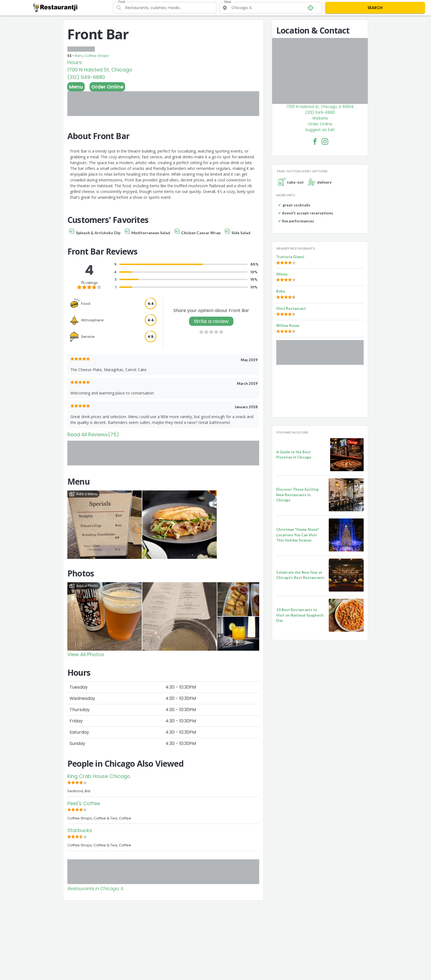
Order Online (107, 87)
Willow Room (288, 325)
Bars (79, 56)
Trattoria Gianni (290, 257)
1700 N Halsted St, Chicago (100, 70)
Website (320, 118)
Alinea (282, 274)
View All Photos (86, 654)
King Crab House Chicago (99, 776)
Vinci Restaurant (291, 308)
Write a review (211, 321)
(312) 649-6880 (86, 77)
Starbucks (80, 830)
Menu (76, 87)
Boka (281, 291)
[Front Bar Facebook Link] (315, 142)
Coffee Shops (97, 56)
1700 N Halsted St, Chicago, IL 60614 (320, 107)
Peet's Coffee (84, 803)
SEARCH (375, 8)
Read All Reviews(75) (93, 434)
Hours (74, 62)
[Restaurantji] (55, 7)
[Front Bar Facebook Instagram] (325, 142)
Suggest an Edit (320, 130)
